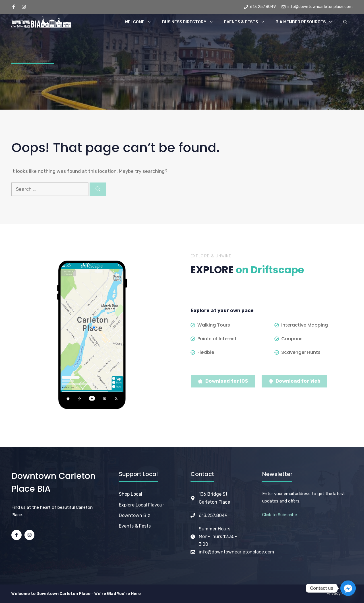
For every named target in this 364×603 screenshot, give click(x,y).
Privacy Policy (340, 593)
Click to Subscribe (280, 515)
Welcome (141, 22)
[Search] (98, 189)
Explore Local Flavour (141, 505)
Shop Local (131, 494)
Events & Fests (247, 22)
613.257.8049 (213, 515)
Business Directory (190, 22)
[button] (345, 22)
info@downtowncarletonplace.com (236, 552)
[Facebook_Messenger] (348, 588)
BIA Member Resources (307, 22)
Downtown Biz (135, 515)
